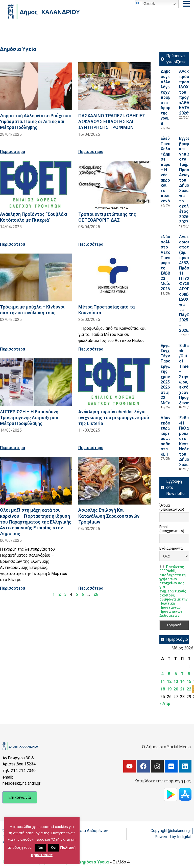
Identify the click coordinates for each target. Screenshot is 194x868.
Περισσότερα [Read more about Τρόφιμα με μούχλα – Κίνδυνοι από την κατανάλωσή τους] (13, 349)
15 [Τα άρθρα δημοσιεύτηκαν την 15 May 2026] (189, 681)
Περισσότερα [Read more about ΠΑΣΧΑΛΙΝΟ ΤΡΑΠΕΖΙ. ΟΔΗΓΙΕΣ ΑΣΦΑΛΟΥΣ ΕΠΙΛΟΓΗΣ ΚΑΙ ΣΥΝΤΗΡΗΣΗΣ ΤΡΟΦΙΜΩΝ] (91, 152)
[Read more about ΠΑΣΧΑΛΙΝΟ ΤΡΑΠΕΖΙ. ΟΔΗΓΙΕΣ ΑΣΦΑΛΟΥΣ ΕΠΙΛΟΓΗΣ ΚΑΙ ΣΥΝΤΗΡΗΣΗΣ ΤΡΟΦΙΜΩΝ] (114, 86)
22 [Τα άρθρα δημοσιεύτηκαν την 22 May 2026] (189, 689)
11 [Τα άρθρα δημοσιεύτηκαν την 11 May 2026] (163, 681)
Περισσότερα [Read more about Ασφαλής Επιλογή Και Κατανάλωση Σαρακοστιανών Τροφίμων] (91, 588)
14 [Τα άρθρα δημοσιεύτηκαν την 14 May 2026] (182, 681)
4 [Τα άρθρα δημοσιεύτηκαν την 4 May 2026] (163, 674)
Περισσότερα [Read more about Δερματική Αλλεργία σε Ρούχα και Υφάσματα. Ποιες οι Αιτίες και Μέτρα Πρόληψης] (13, 152)
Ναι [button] (40, 848)
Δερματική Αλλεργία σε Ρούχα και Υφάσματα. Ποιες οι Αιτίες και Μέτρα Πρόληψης (36, 121)
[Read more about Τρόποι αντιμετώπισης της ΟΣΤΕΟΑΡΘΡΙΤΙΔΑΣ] (114, 185)
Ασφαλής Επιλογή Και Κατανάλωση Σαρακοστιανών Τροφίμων (109, 516)
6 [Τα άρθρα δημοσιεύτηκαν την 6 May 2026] (176, 674)
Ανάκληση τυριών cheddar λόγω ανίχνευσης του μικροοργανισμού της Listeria (114, 418)
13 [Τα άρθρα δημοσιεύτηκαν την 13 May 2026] (176, 681)
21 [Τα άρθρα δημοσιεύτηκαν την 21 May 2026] (182, 689)
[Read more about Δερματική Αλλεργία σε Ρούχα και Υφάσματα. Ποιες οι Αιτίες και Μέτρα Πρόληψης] (36, 86)
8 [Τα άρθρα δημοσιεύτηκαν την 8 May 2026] (189, 674)
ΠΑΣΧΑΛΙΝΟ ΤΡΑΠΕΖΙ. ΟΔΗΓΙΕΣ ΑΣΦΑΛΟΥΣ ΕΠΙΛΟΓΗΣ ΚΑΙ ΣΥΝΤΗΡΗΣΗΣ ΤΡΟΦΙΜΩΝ (112, 121)
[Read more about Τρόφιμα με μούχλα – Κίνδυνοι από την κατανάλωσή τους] (36, 277)
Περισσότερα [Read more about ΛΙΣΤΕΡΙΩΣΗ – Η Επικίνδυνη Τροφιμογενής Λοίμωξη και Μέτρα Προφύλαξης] (13, 448)
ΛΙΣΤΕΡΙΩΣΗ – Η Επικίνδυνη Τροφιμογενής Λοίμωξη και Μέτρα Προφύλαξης (29, 418)
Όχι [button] (54, 848)
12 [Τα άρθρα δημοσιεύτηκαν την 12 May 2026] (169, 681)
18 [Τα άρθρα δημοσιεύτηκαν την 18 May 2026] (163, 689)
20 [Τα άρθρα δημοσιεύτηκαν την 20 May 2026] (176, 689)
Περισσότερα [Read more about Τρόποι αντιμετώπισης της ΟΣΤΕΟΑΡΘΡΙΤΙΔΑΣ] (91, 244)
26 (96, 594)
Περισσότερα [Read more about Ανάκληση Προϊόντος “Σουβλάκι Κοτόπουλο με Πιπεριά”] (13, 244)
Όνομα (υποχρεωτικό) (172, 507)
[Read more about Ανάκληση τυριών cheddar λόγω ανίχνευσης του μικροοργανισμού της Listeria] (114, 382)
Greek (146, 4)
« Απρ (165, 703)
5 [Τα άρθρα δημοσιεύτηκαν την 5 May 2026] (169, 674)
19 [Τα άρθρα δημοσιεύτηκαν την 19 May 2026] (169, 689)
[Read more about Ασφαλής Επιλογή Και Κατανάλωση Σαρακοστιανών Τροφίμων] (114, 481)
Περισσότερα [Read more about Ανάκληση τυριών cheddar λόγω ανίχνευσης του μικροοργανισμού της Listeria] (91, 448)
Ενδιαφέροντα (171, 548)
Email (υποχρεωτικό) (172, 529)
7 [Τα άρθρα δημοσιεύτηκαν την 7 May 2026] (182, 674)
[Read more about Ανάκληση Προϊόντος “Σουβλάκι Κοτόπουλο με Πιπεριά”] (36, 185)
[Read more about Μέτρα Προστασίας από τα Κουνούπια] (114, 277)
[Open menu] (186, 4)
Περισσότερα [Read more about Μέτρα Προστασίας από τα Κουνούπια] (91, 349)
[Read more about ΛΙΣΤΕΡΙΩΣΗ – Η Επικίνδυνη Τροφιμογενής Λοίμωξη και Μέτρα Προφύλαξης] (36, 382)
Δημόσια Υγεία (94, 862)
